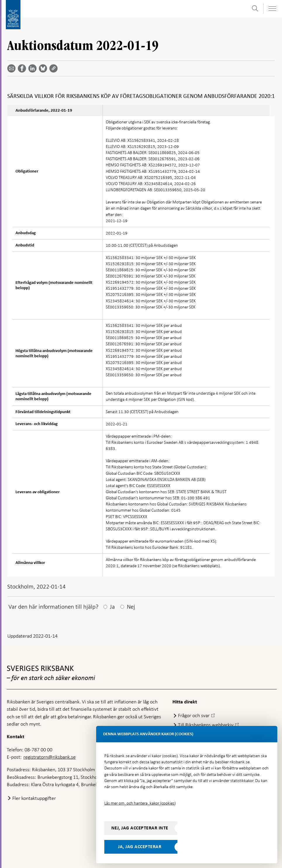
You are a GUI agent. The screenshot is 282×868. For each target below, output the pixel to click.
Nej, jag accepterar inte (140, 828)
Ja (112, 607)
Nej (131, 607)
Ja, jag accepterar (140, 847)
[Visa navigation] (272, 9)
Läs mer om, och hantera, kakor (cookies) (140, 803)
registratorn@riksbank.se (50, 757)
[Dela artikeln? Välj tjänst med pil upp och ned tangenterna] (34, 68)
